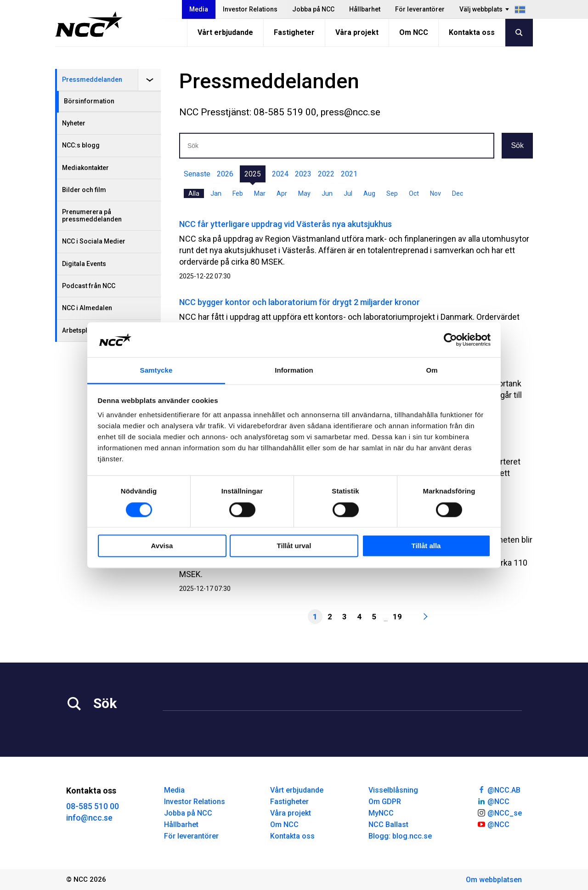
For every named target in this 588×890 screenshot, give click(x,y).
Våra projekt (357, 32)
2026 (225, 174)
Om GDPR (385, 802)
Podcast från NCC (89, 286)
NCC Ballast (388, 825)
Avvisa (162, 546)
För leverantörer (420, 9)
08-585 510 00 (93, 806)
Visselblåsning (393, 790)
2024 (280, 174)
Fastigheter (294, 32)
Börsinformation (89, 101)
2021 (349, 174)
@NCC (493, 801)
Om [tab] (432, 371)
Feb (238, 193)
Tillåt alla (426, 546)
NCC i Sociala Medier (94, 241)
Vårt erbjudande (225, 32)
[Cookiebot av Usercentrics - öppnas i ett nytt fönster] (450, 340)
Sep (392, 193)
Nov (435, 193)
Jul (348, 193)
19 (397, 617)
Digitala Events (84, 264)
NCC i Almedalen (87, 308)
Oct (414, 193)
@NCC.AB (499, 789)
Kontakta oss (472, 32)
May (304, 193)
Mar (260, 193)
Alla (194, 193)
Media (199, 9)
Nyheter (74, 123)
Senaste (197, 174)
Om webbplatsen (494, 880)
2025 (253, 174)
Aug (369, 193)
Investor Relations (250, 9)
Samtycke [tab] (156, 371)
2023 (303, 174)
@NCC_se (499, 812)
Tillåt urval (294, 546)
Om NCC (414, 32)
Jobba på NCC (313, 9)
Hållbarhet (365, 9)
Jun (327, 193)
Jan (216, 193)
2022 (326, 174)
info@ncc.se (89, 818)
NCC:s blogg (81, 145)
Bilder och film (84, 190)
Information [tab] (294, 371)
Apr (282, 193)
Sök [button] (517, 145)
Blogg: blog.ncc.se (400, 836)
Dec (458, 193)
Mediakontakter (85, 168)
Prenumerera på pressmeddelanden (92, 215)
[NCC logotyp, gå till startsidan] (89, 24)
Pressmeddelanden (92, 79)
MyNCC (381, 813)
